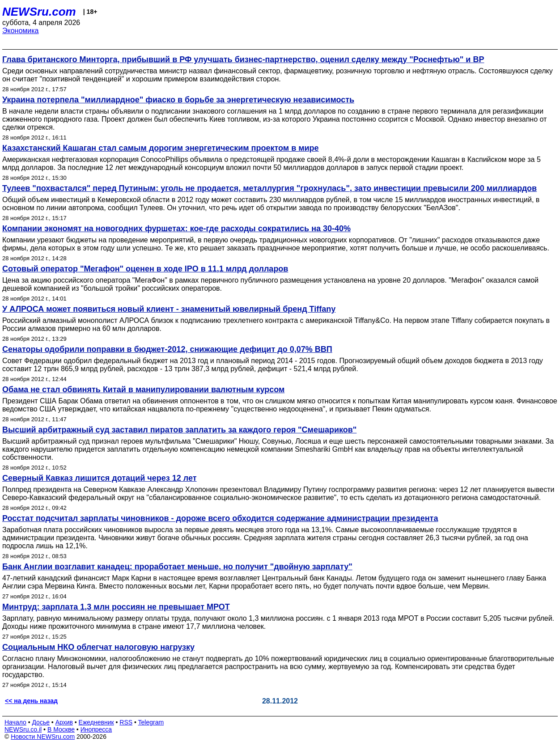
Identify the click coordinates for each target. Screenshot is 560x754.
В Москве (61, 729)
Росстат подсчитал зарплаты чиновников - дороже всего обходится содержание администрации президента (220, 518)
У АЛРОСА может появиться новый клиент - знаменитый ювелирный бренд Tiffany (169, 309)
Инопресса (96, 729)
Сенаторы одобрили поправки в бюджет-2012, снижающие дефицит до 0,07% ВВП (167, 349)
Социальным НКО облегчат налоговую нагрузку (98, 647)
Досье (41, 722)
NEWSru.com (39, 12)
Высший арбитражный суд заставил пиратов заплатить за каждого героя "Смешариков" (179, 430)
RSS (126, 722)
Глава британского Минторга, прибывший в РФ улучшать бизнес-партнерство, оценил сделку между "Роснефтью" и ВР (243, 59)
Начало (15, 722)
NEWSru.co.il (23, 729)
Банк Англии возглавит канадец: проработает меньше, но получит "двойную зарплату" (177, 567)
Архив (64, 722)
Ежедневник (96, 722)
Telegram (151, 722)
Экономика (21, 31)
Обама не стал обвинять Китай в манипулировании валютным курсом (143, 390)
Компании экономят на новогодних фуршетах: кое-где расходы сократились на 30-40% (176, 229)
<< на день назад (31, 701)
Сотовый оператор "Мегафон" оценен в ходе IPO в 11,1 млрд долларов (145, 269)
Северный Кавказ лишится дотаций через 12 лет (100, 478)
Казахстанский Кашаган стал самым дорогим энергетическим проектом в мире (161, 148)
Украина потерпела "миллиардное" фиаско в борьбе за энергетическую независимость (178, 100)
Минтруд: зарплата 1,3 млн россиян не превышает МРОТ (116, 607)
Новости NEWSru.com (43, 737)
